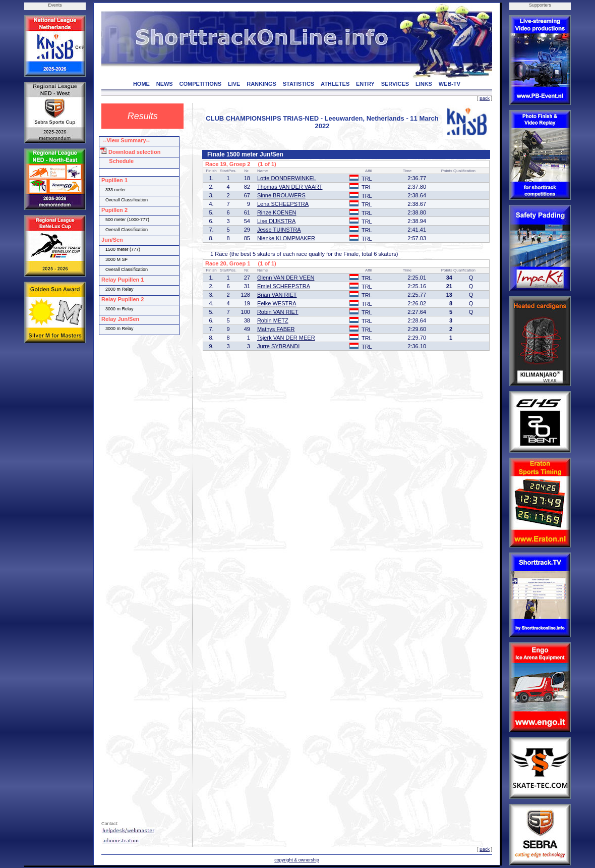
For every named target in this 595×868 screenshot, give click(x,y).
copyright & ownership (297, 860)
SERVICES (395, 84)
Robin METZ (273, 320)
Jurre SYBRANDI (278, 346)
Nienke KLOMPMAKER (286, 238)
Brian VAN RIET (277, 295)
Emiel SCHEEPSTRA (284, 286)
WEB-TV (450, 84)
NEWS (165, 84)
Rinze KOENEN (277, 212)
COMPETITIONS (200, 84)
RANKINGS (261, 84)
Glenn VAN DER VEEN (286, 278)
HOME (141, 84)
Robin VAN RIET (278, 312)
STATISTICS (299, 84)
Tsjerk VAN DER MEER (286, 338)
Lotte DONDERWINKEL (287, 178)
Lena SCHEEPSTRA (283, 204)
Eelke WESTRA (277, 303)
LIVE (234, 84)
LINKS (424, 84)
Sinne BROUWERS (281, 195)
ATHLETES (335, 84)
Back (485, 98)
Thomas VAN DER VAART (290, 187)
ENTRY (365, 84)
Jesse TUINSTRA (279, 230)
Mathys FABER (276, 329)
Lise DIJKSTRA (276, 221)
